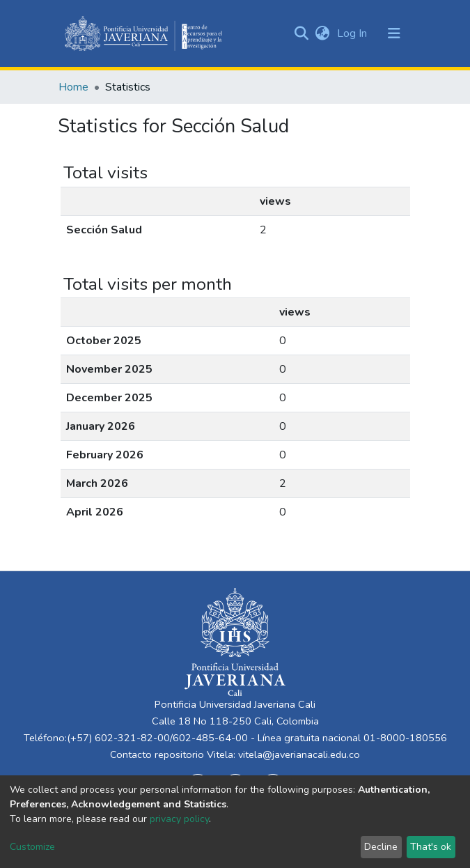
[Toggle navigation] (394, 33)
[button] (323, 33)
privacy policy (179, 819)
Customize (32, 847)
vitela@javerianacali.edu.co (299, 754)
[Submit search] (302, 33)
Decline (381, 847)
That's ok (431, 847)
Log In (353, 33)
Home (73, 87)
